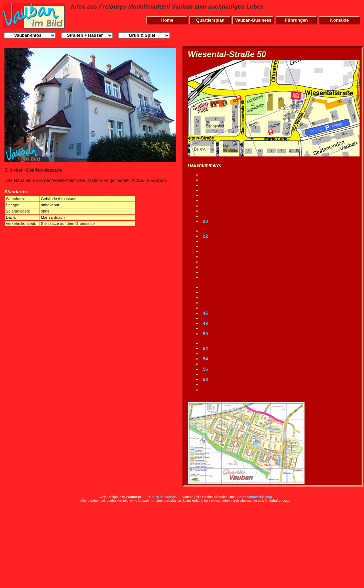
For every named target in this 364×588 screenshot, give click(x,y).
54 (205, 359)
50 (205, 334)
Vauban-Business (253, 20)
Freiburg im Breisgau (162, 497)
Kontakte (340, 20)
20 (205, 221)
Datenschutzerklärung (255, 497)
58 (205, 379)
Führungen (296, 20)
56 (205, 369)
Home (167, 20)
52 (205, 349)
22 (205, 236)
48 (205, 323)
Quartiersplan (210, 20)
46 (205, 313)
